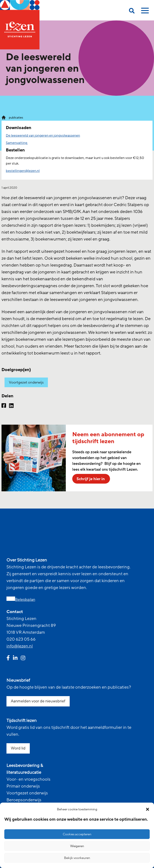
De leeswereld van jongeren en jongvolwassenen (43, 136)
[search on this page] (132, 12)
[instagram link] (23, 658)
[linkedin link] (15, 658)
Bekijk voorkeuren (77, 858)
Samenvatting (17, 143)
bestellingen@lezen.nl (23, 171)
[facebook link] (8, 658)
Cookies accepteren (77, 834)
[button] (148, 809)
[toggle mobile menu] (144, 12)
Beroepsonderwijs (24, 800)
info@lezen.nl (20, 646)
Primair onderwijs (23, 786)
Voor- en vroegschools (28, 779)
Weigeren (77, 846)
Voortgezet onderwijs (26, 382)
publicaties (16, 118)
